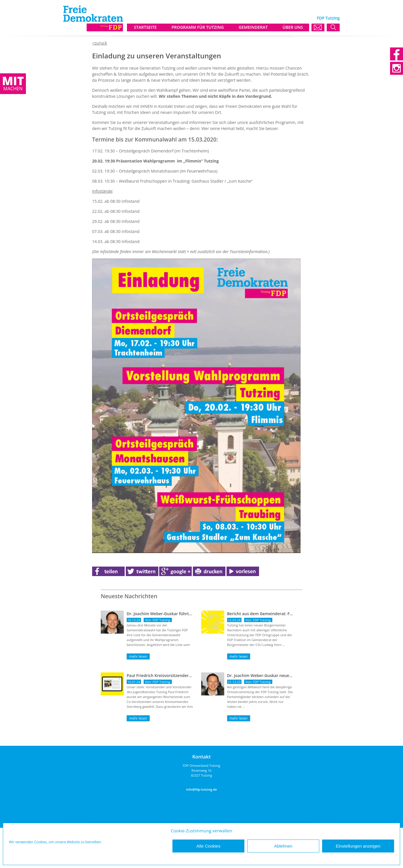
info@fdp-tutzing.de (202, 789)
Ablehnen (283, 846)
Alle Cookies (208, 846)
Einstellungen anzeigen (358, 846)
